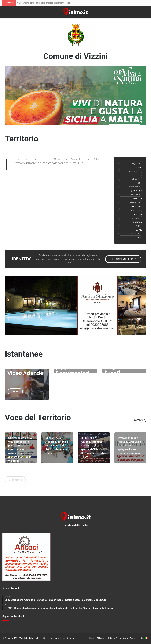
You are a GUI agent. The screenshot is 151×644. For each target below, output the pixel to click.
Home (92, 638)
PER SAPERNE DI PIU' (123, 259)
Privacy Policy (115, 638)
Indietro (15, 480)
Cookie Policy (129, 638)
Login (140, 638)
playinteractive (68, 638)
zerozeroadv (53, 638)
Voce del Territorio (38, 418)
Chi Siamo (101, 638)
